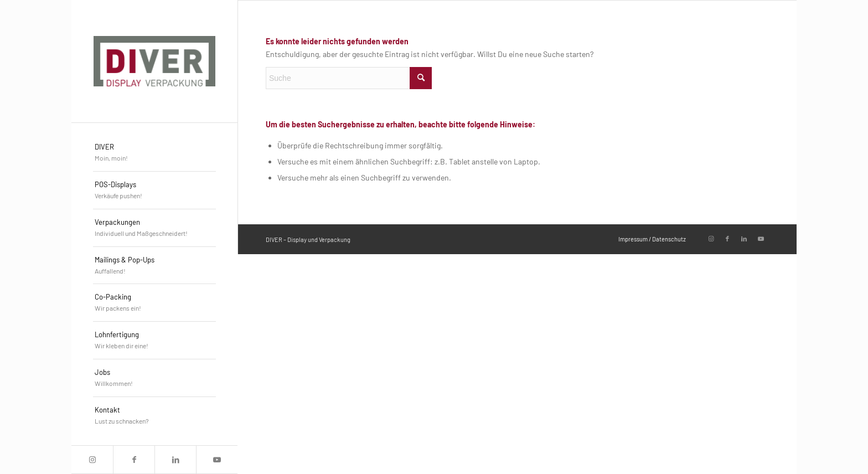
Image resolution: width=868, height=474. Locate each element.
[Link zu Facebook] (134, 460)
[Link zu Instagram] (92, 460)
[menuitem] (154, 153)
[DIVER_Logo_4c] (154, 61)
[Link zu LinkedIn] (175, 460)
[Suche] (349, 78)
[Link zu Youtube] (217, 460)
